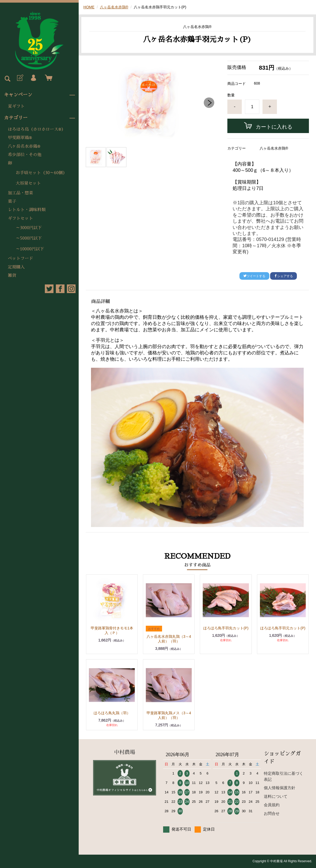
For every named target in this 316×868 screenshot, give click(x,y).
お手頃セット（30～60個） (41, 173)
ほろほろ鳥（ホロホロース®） (37, 129)
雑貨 (12, 276)
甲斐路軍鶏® (20, 138)
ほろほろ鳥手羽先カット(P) (226, 628)
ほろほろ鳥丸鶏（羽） (112, 713)
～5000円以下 (29, 238)
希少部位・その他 (25, 155)
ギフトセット (20, 218)
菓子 (12, 201)
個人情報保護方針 (280, 788)
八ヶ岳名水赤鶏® (24, 146)
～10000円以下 (30, 249)
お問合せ (272, 813)
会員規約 (272, 805)
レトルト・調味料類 (27, 210)
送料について (276, 796)
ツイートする (254, 276)
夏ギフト (16, 106)
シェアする (283, 276)
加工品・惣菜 (20, 193)
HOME (89, 7)
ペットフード (20, 259)
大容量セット (28, 183)
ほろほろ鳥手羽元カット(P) (283, 628)
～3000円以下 (29, 228)
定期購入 (16, 267)
